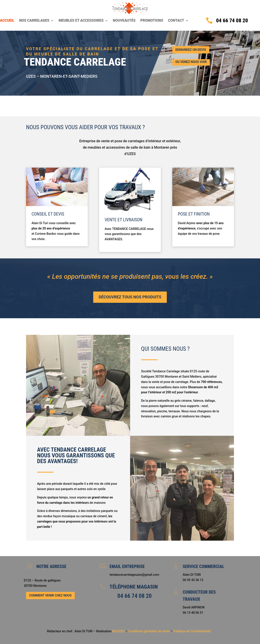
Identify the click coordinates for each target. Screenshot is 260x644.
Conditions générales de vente (149, 631)
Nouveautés (124, 21)
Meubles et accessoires (81, 21)
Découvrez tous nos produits (130, 297)
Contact (176, 21)
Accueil (7, 21)
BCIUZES (118, 631)
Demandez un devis (191, 50)
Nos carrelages (34, 21)
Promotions (152, 21)
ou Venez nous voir (191, 62)
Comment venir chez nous (50, 595)
